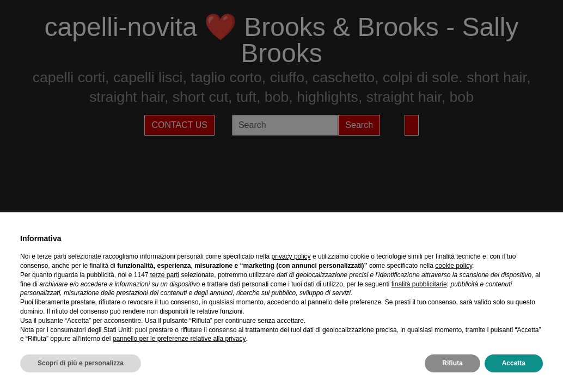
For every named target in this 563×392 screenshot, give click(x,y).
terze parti (165, 275)
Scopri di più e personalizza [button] (81, 363)
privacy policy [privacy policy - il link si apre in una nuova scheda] (291, 256)
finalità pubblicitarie (419, 284)
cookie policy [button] (454, 266)
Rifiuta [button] (452, 363)
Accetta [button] (514, 363)
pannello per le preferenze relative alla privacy (179, 339)
